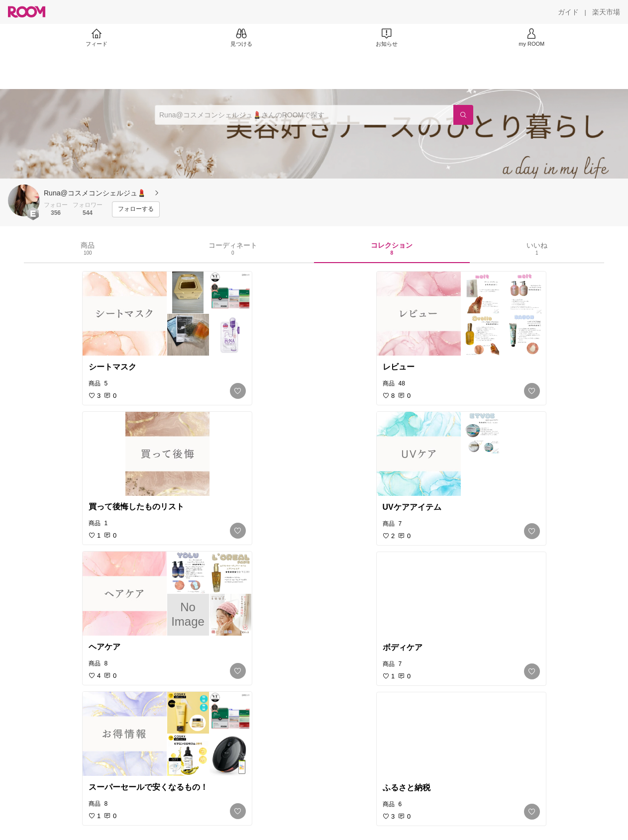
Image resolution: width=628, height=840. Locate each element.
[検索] (463, 115)
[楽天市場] (606, 12)
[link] (167, 314)
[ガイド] (568, 12)
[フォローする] (136, 209)
